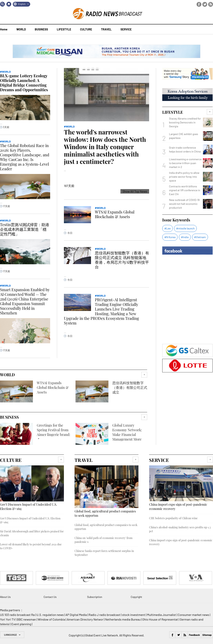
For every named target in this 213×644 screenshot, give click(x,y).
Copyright (136, 597)
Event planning (21, 624)
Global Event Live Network (102, 635)
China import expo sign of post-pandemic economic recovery (178, 507)
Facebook (199, 4)
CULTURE (86, 29)
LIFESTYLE (64, 29)
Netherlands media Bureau (123, 619)
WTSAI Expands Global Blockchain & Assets (115, 214)
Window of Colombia (51, 619)
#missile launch (185, 228)
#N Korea (170, 237)
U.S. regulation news (50, 615)
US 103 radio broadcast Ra (17, 615)
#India (185, 237)
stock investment (134, 615)
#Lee (167, 228)
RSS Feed (211, 4)
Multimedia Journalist (161, 615)
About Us (5, 597)
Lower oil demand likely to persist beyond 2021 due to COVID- (31, 546)
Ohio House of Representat (160, 619)
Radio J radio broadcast (105, 615)
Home (4, 29)
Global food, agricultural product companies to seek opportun (105, 513)
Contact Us (50, 597)
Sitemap (207, 635)
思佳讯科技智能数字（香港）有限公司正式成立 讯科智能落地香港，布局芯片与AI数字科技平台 (122, 260)
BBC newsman (26, 619)
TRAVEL (106, 29)
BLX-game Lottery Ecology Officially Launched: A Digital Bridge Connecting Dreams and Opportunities (24, 83)
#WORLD (69, 126)
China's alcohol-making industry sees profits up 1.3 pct (180, 529)
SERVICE (126, 29)
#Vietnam (200, 237)
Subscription (95, 597)
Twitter (205, 4)
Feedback (194, 635)
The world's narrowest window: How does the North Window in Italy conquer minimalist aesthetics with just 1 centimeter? (105, 147)
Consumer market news (193, 615)
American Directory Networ (85, 619)
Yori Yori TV (8, 619)
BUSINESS (41, 29)
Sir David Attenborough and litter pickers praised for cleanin (32, 533)
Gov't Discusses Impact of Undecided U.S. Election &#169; (28, 507)
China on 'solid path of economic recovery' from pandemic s (103, 540)
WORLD (21, 29)
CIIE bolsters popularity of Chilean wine (173, 518)
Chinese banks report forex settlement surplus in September (104, 553)
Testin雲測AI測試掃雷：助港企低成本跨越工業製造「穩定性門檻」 (25, 229)
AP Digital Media (76, 615)
